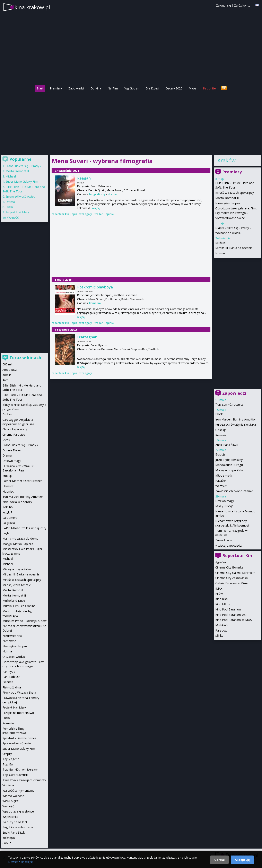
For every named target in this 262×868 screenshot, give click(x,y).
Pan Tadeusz (11, 677)
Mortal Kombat (13, 590)
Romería (8, 723)
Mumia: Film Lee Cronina (19, 606)
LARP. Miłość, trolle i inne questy (24, 528)
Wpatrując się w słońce (18, 811)
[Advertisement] (131, 121)
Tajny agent (11, 759)
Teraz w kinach (25, 358)
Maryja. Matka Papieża (18, 544)
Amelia (7, 375)
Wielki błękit (10, 801)
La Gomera (10, 518)
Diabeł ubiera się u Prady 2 (233, 228)
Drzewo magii (225, 501)
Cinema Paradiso (14, 435)
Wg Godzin (132, 88)
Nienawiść (9, 641)
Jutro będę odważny (229, 460)
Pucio (9, 207)
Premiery (56, 88)
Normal (220, 253)
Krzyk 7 (7, 512)
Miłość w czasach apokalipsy (235, 193)
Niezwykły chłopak (228, 203)
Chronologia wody (15, 429)
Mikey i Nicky (224, 506)
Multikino (221, 625)
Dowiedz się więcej (21, 862)
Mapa (193, 88)
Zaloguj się (224, 5)
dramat (113, 194)
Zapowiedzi (76, 88)
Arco (6, 380)
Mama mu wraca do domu (20, 539)
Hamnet (8, 486)
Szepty (7, 754)
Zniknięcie (9, 838)
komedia (95, 303)
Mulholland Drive (14, 601)
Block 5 (220, 414)
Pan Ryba (9, 672)
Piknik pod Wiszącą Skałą (19, 692)
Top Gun (8, 764)
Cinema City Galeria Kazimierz (235, 573)
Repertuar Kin (237, 555)
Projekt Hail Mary (17, 212)
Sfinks (219, 636)
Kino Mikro (222, 604)
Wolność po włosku (228, 233)
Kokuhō (8, 507)
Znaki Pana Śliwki (227, 445)
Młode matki (224, 475)
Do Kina (96, 88)
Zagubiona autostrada (18, 827)
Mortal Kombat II (227, 198)
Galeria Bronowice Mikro (232, 583)
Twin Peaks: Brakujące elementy (24, 780)
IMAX (219, 588)
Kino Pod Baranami (228, 609)
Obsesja (221, 430)
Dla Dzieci (152, 88)
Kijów (219, 594)
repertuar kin (60, 214)
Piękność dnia (12, 687)
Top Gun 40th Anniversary (20, 769)
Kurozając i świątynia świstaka (236, 424)
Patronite (209, 88)
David (6, 440)
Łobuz (7, 843)
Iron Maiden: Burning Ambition (236, 419)
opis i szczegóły (82, 214)
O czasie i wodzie (14, 657)
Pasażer (221, 481)
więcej (96, 208)
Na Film (113, 88)
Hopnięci (8, 491)
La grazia (9, 523)
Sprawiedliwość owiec (230, 218)
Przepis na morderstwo (18, 713)
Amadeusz (10, 370)
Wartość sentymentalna (19, 791)
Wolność (13, 218)
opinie (110, 214)
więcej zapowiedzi (230, 545)
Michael (220, 243)
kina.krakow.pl (32, 7)
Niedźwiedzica (12, 636)
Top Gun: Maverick (15, 775)
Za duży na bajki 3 (15, 822)
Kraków (226, 160)
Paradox (221, 630)
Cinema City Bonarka (229, 567)
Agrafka (221, 562)
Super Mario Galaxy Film (22, 181)
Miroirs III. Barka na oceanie (234, 248)
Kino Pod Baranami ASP (231, 615)
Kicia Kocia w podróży (17, 502)
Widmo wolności (14, 796)
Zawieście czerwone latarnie (234, 491)
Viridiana (8, 785)
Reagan (84, 178)
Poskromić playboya (95, 287)
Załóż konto (242, 5)
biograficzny (97, 194)
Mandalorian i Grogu (229, 465)
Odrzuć (219, 860)
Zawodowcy (224, 540)
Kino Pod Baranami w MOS (234, 620)
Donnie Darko (12, 450)
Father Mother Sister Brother (22, 481)
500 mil (7, 364)
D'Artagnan (87, 337)
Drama (10, 202)
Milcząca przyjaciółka (229, 470)
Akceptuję (242, 860)
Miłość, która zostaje (17, 585)
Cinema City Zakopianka (232, 578)
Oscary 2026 (174, 88)
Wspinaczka (10, 817)
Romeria (221, 435)
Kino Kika (221, 599)
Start (40, 88)
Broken (7, 414)
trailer (99, 214)
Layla (6, 533)
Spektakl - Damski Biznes (19, 738)
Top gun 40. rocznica (229, 404)
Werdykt (221, 486)
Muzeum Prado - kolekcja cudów (24, 621)
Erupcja (220, 454)
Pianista (8, 682)
